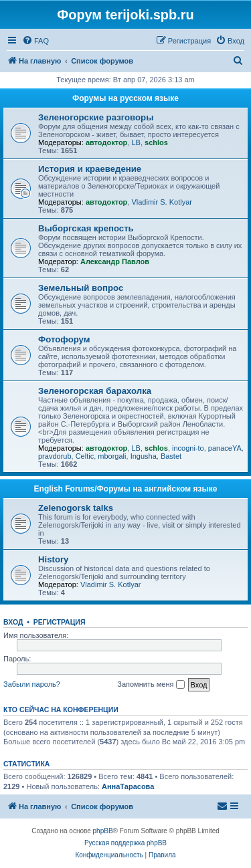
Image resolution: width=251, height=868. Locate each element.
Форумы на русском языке (125, 98)
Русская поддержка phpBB (125, 843)
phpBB (103, 831)
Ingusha (144, 456)
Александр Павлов (115, 261)
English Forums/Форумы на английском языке (126, 489)
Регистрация (60, 622)
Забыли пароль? (32, 684)
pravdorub (55, 456)
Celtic (85, 456)
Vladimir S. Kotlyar (161, 202)
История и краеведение (90, 169)
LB (136, 142)
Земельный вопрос (81, 288)
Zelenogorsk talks (76, 508)
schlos (156, 142)
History (53, 559)
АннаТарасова (128, 786)
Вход (13, 622)
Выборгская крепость (86, 228)
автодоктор (106, 142)
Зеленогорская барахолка (95, 391)
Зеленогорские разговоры (96, 117)
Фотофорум (64, 339)
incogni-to (188, 448)
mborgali (112, 456)
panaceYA (225, 448)
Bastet (171, 456)
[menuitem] (35, 41)
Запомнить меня (151, 685)
